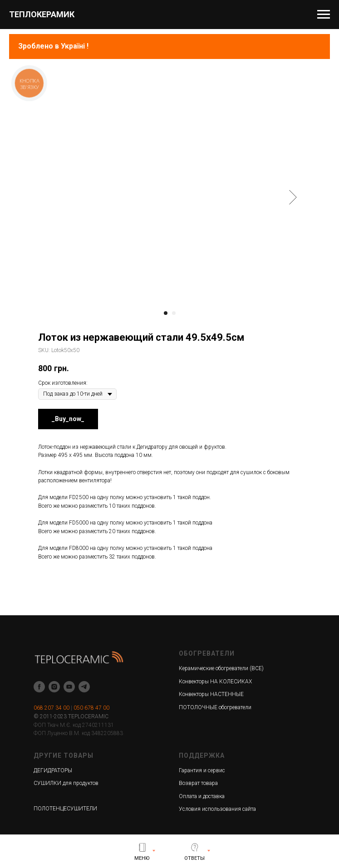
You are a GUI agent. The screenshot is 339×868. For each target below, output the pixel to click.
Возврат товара (198, 783)
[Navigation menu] (324, 15)
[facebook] (39, 687)
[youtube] (69, 687)
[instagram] (54, 687)
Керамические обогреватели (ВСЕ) (221, 668)
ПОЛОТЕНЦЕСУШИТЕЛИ (65, 809)
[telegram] (84, 687)
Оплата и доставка (202, 796)
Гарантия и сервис (202, 770)
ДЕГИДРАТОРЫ (53, 770)
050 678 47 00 (91, 708)
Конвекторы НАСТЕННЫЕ (211, 694)
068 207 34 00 (52, 708)
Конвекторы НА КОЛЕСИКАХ (215, 682)
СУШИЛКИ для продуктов (66, 783)
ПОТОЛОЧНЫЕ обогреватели (215, 707)
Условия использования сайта (217, 809)
